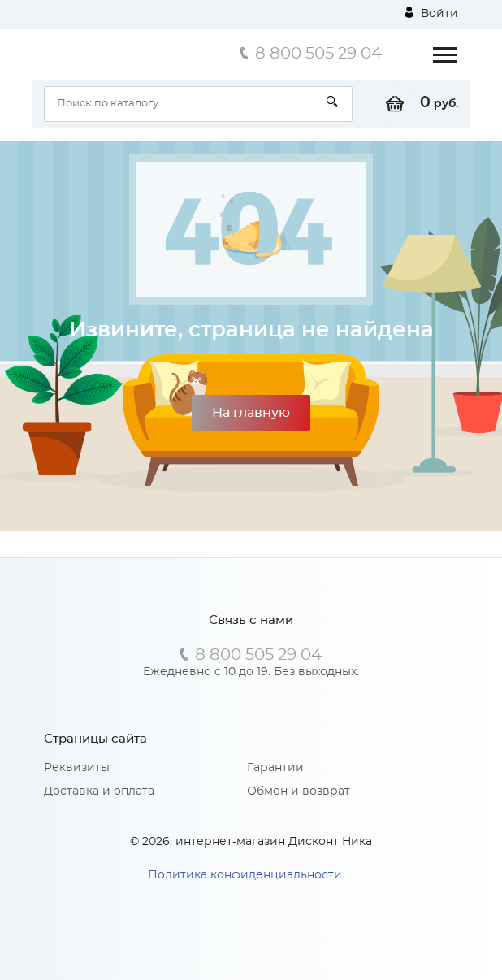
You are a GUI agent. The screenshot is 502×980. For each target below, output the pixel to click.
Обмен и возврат (299, 791)
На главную (251, 413)
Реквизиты (77, 768)
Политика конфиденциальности (245, 875)
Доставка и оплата (99, 791)
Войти (431, 13)
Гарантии (275, 768)
